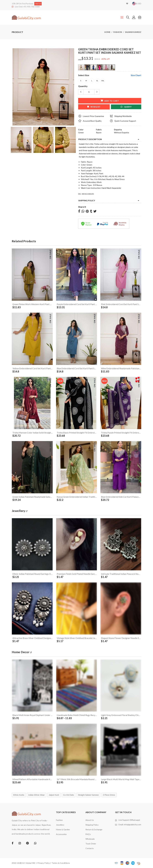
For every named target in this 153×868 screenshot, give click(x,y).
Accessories (61, 834)
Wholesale (90, 839)
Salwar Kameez (133, 32)
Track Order (91, 844)
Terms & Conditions (61, 863)
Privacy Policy (44, 863)
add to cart (110, 101)
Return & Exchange (94, 829)
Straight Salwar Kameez (88, 795)
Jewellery (60, 825)
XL (97, 81)
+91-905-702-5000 (31, 7)
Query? (126, 107)
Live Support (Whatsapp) (129, 820)
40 (103, 59)
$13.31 (87, 58)
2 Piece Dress (109, 795)
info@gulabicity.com (133, 824)
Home (107, 32)
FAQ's (88, 834)
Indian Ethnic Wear (37, 795)
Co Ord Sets (69, 795)
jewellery (20, 511)
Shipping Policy (87, 201)
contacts (90, 848)
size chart (136, 75)
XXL (103, 81)
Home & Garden (63, 829)
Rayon (99, 132)
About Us (90, 820)
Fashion (118, 32)
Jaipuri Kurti (54, 795)
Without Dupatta (121, 132)
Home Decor (22, 652)
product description (90, 139)
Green (81, 132)
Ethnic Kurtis (19, 795)
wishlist (94, 107)
